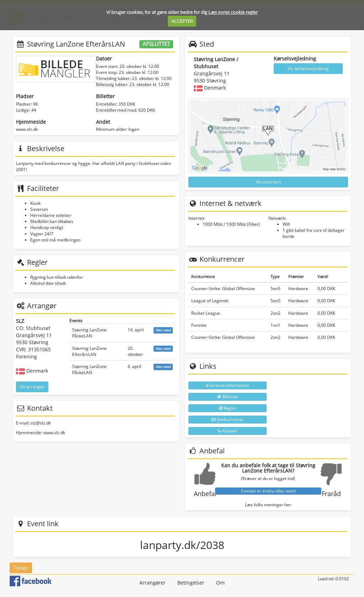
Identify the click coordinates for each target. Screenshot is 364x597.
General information (227, 385)
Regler (228, 408)
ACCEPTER (182, 21)
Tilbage (21, 568)
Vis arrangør (32, 387)
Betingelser (191, 583)
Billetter (228, 397)
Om (220, 583)
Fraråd (331, 494)
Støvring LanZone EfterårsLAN (89, 351)
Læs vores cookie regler (233, 12)
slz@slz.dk (41, 423)
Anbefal (205, 494)
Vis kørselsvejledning (308, 68)
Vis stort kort (268, 182)
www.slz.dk (27, 129)
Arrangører (152, 583)
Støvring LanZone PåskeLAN (89, 333)
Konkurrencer (227, 419)
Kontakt (227, 431)
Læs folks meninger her (268, 505)
